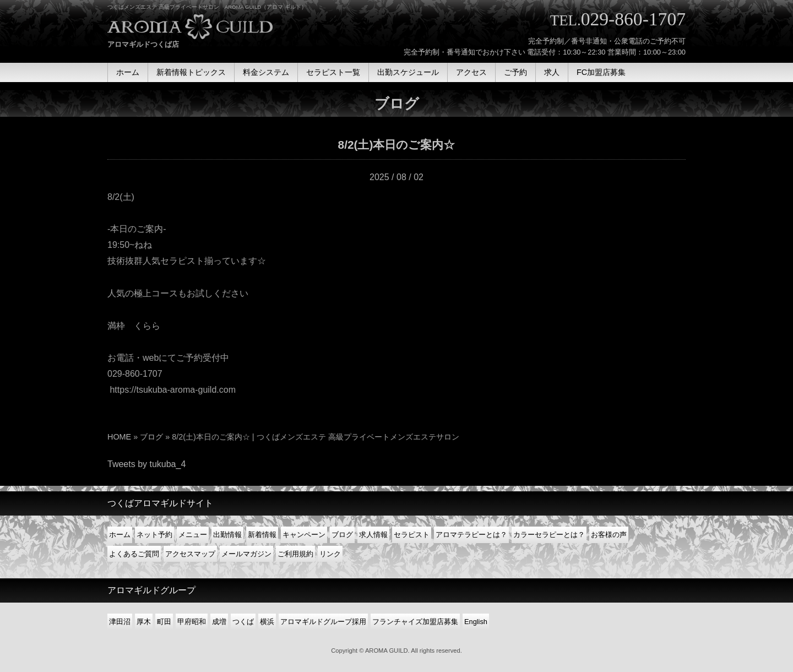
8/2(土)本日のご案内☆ (397, 145)
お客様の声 (609, 535)
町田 (164, 622)
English (476, 622)
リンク (330, 554)
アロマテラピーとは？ (471, 535)
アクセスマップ (190, 554)
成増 (219, 622)
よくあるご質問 (134, 554)
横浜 (267, 622)
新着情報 (262, 535)
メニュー (193, 535)
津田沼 (120, 622)
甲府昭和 (192, 622)
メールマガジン (246, 554)
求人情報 (373, 535)
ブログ (151, 437)
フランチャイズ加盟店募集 (415, 622)
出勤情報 (227, 535)
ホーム (120, 535)
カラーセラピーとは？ (549, 535)
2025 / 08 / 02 (397, 177)
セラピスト (412, 535)
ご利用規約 (295, 554)
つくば (243, 622)
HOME (119, 437)
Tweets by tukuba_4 (146, 464)
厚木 (144, 622)
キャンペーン (304, 535)
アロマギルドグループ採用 (323, 622)
